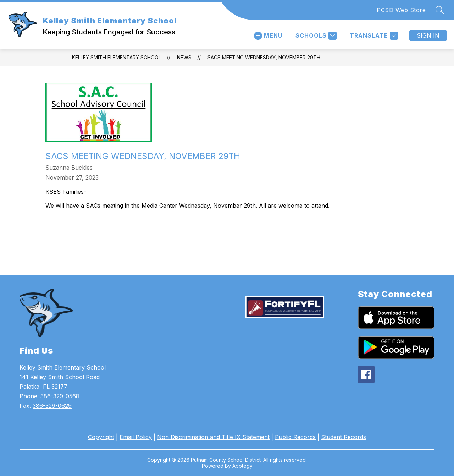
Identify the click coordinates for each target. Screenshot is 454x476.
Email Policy (136, 437)
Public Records (295, 437)
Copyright (101, 437)
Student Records (344, 437)
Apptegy (242, 466)
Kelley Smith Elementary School (117, 57)
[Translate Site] (373, 36)
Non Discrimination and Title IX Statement (213, 437)
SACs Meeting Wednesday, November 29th (264, 57)
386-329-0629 (52, 406)
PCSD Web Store (401, 10)
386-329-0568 (60, 396)
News (184, 57)
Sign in (428, 35)
